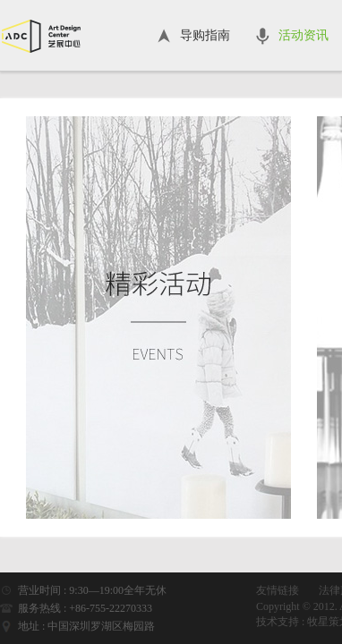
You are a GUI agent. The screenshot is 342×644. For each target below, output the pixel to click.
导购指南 (205, 35)
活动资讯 (304, 35)
